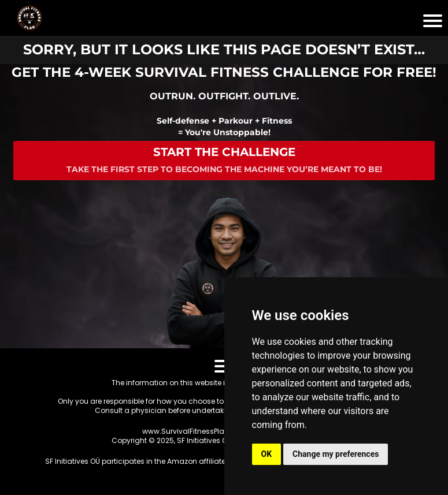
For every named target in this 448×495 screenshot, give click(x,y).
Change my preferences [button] (336, 454)
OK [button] (267, 454)
